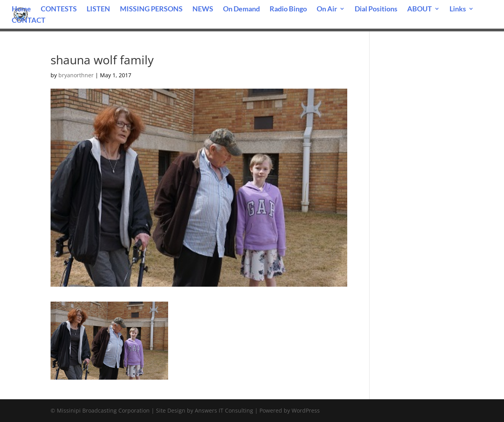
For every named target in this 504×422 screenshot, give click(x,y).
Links (458, 9)
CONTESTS (59, 9)
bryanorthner (76, 75)
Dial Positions (376, 9)
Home (21, 9)
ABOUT (420, 9)
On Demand (241, 9)
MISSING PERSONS (151, 9)
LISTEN (98, 9)
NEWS (203, 9)
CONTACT (29, 21)
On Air (327, 9)
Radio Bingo (288, 9)
